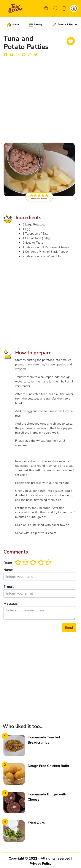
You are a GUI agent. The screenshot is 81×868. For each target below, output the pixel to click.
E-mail (9, 587)
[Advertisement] (40, 98)
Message (10, 604)
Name (8, 570)
